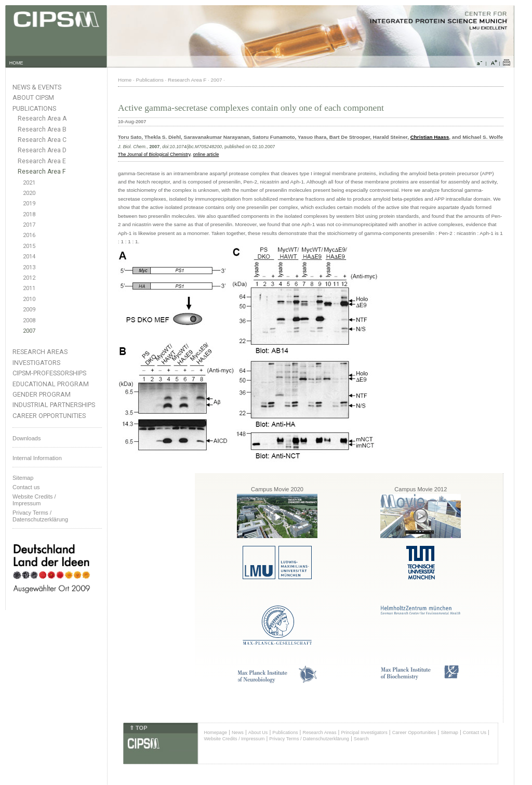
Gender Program (42, 394)
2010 (29, 299)
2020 (29, 193)
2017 (29, 225)
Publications (34, 108)
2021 (29, 183)
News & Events (37, 87)
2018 (29, 214)
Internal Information (37, 458)
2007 (29, 331)
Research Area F (42, 172)
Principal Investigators (364, 732)
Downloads (26, 438)
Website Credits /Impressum (34, 500)
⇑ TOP (138, 728)
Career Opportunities (49, 416)
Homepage (215, 732)
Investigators (36, 363)
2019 (29, 204)
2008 (29, 320)
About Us (258, 732)
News (238, 732)
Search (361, 739)
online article (206, 154)
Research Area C (42, 140)
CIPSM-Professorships (49, 373)
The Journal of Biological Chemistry (154, 154)
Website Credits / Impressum (234, 739)
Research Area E (42, 161)
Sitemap (23, 478)
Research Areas (40, 352)
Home (125, 80)
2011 (29, 288)
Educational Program (51, 384)
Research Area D (42, 150)
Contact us (26, 487)
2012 (29, 278)
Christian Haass (430, 137)
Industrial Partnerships (54, 405)
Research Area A (42, 119)
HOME (16, 63)
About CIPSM (33, 97)
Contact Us (475, 732)
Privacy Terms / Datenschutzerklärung (40, 516)
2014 (29, 257)
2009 (29, 310)
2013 (29, 267)
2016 (29, 235)
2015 (29, 246)
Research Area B (42, 129)
